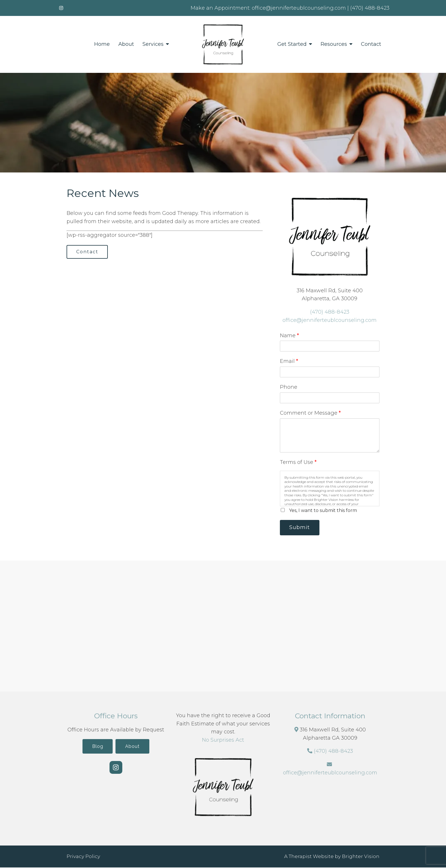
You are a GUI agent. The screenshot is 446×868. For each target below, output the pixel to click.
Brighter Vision (361, 857)
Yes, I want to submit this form (323, 510)
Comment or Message (310, 413)
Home (102, 44)
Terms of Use (298, 462)
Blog (97, 747)
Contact (371, 44)
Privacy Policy (83, 857)
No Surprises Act (223, 741)
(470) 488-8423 (330, 312)
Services (153, 44)
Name (289, 336)
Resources (334, 44)
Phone (289, 387)
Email (289, 361)
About (126, 44)
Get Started (292, 44)
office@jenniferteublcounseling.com (330, 320)
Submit (301, 528)
